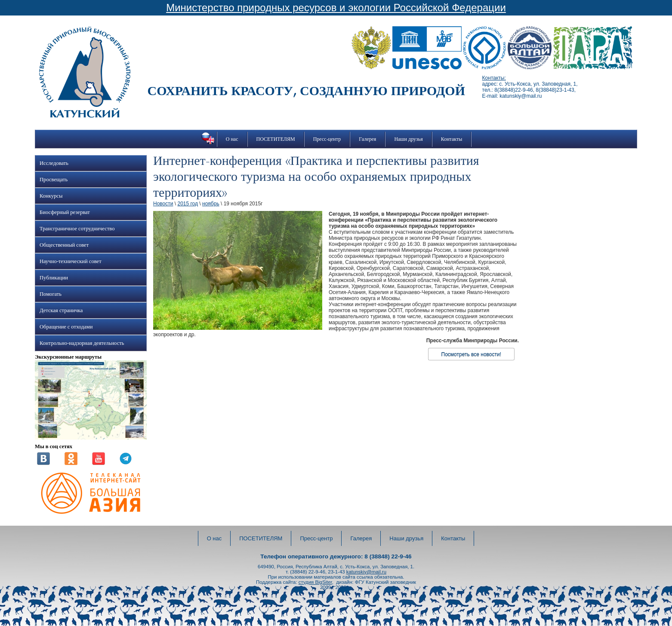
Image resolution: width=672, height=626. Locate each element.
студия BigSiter (315, 582)
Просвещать (54, 180)
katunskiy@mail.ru (366, 572)
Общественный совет (64, 245)
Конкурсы (51, 196)
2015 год (188, 204)
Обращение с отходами (66, 327)
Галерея (367, 139)
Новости (163, 204)
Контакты (452, 139)
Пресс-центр (327, 139)
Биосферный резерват (65, 212)
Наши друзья (408, 139)
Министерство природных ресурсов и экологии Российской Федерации (336, 8)
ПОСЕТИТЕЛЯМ (276, 139)
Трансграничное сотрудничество (77, 229)
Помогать (51, 294)
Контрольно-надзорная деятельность (82, 343)
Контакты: (494, 78)
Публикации (54, 278)
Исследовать (54, 163)
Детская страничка (61, 310)
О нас (232, 139)
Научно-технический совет (71, 261)
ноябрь (211, 204)
